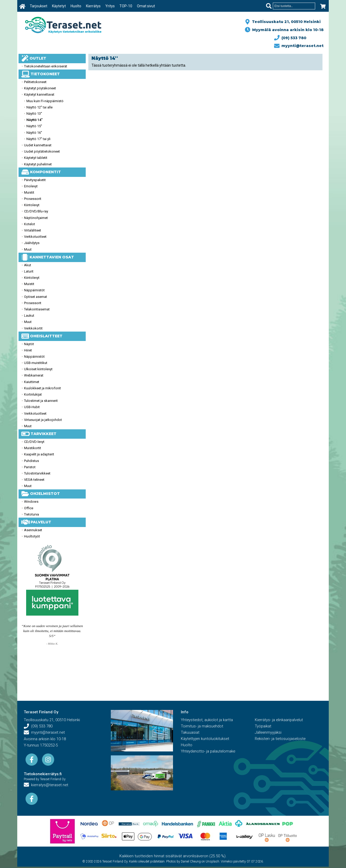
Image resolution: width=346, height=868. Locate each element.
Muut (28, 249)
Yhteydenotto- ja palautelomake (209, 751)
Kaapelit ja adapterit (39, 454)
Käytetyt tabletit (36, 158)
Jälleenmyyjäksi (268, 733)
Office (29, 508)
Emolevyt (31, 186)
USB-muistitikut (36, 363)
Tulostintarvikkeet (37, 473)
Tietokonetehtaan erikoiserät (46, 66)
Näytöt (29, 344)
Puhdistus (31, 461)
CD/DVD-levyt (34, 442)
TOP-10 (126, 6)
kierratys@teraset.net (47, 785)
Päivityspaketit (35, 180)
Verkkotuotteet (35, 237)
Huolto (76, 6)
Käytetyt (59, 6)
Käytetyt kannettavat (39, 94)
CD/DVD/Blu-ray (36, 211)
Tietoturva (31, 514)
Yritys (110, 6)
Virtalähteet (33, 230)
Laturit (29, 271)
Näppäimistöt (34, 290)
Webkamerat (34, 375)
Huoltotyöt (32, 536)
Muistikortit (33, 448)
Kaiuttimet (32, 382)
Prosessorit (33, 199)
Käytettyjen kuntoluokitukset (205, 739)
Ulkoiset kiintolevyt (38, 369)
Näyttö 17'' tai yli (38, 139)
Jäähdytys (32, 243)
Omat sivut (146, 6)
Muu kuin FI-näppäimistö (45, 101)
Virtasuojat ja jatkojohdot (43, 420)
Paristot (30, 467)
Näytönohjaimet (36, 218)
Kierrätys (93, 6)
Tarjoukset (39, 6)
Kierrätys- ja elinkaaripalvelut (279, 720)
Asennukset (33, 530)
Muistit (29, 192)
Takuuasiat (190, 733)
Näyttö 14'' (34, 120)
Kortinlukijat (33, 394)
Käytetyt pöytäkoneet (40, 88)
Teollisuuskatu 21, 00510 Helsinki (285, 22)
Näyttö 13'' (34, 114)
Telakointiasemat (37, 309)
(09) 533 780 (290, 38)
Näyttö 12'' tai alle (39, 107)
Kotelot (30, 224)
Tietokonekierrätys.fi (43, 774)
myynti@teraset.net (299, 46)
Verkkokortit (33, 328)
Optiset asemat (36, 297)
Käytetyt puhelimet (38, 164)
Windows (31, 502)
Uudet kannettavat (38, 145)
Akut (28, 265)
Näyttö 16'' (34, 133)
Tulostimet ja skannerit (41, 401)
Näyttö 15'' (34, 126)
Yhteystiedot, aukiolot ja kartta (207, 720)
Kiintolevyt (32, 205)
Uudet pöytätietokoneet (42, 151)
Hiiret (28, 350)
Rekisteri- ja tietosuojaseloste (281, 739)
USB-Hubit (32, 407)
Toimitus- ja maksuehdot (202, 726)
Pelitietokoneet (35, 82)
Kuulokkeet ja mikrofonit (42, 388)
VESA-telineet (34, 480)
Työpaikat (263, 726)
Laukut (29, 316)
